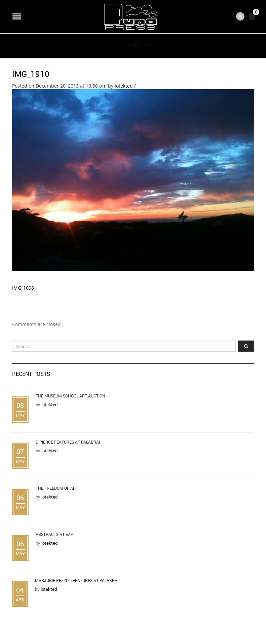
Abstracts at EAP (54, 534)
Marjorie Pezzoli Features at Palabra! (77, 580)
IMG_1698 (23, 288)
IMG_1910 (31, 74)
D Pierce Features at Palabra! (68, 442)
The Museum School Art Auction (70, 396)
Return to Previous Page (223, 44)
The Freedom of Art (57, 488)
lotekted (124, 86)
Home (120, 45)
